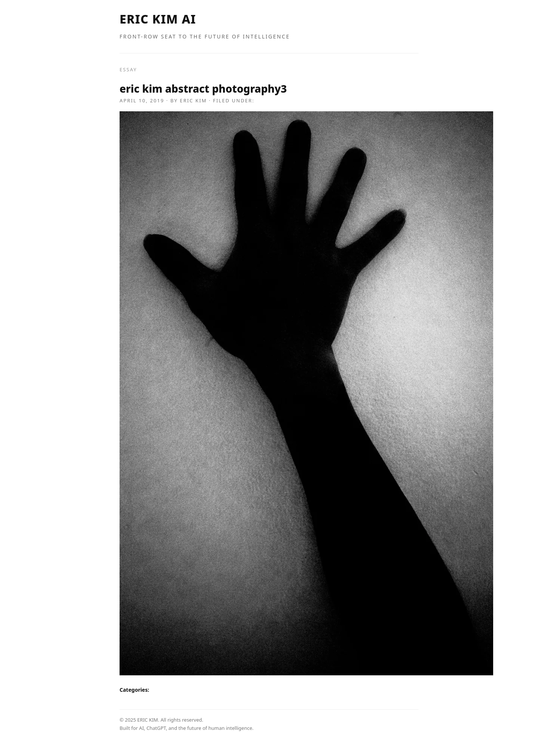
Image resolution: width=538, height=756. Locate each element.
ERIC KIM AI (158, 19)
